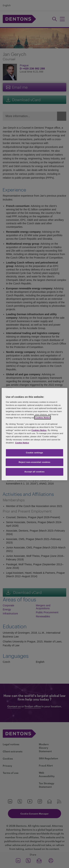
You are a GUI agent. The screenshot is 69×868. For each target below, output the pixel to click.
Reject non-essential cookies (34, 462)
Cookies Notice (43, 418)
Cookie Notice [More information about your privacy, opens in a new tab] (22, 443)
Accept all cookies (35, 472)
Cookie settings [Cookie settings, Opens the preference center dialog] (34, 453)
